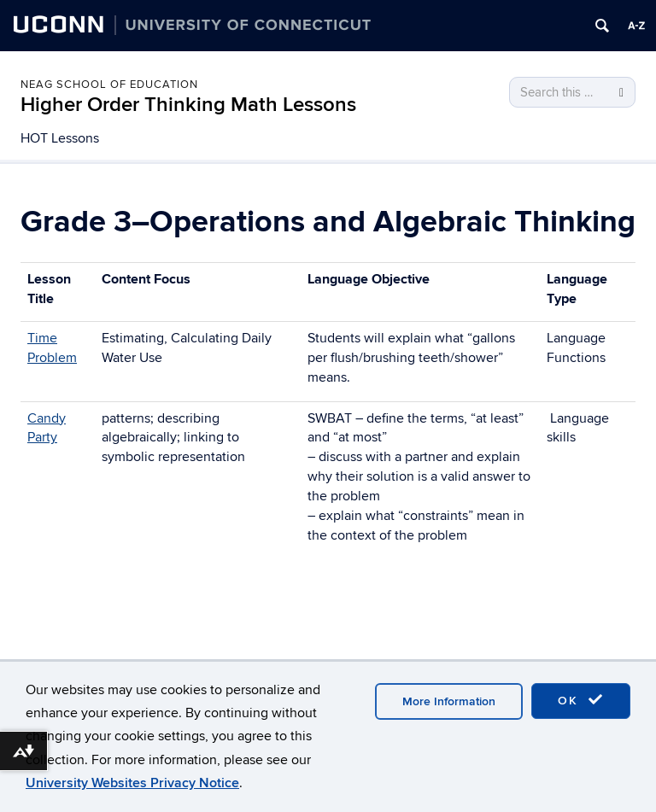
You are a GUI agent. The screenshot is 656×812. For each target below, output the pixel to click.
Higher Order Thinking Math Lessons (188, 105)
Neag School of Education (109, 85)
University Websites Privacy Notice (132, 783)
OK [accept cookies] (581, 700)
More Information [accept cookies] (449, 701)
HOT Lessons (60, 138)
